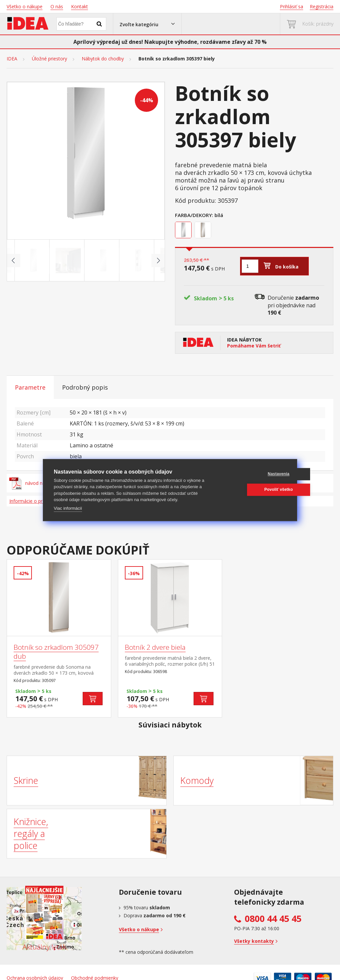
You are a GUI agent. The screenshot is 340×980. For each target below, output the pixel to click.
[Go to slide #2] (68, 261)
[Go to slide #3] (103, 261)
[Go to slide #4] (138, 261)
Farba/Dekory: (194, 215)
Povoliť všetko (254, 490)
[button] (147, 24)
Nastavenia (254, 474)
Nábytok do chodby (103, 59)
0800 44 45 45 (273, 919)
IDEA (12, 59)
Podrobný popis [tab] (85, 387)
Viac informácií (68, 508)
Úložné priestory (49, 59)
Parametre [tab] (30, 387)
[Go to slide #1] (34, 261)
